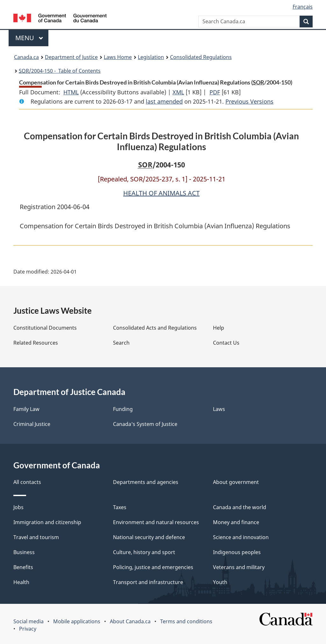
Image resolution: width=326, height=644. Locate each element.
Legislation (151, 57)
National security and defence (149, 537)
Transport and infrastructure (148, 582)
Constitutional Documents (45, 328)
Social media (28, 621)
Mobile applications (77, 621)
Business (24, 552)
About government (236, 482)
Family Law (26, 409)
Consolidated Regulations (201, 57)
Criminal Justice (32, 424)
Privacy (28, 629)
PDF (215, 92)
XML (178, 92)
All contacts (27, 482)
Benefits (23, 567)
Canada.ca (26, 57)
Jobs (18, 507)
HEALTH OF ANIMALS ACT (161, 193)
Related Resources (36, 343)
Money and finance (236, 522)
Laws (219, 409)
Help (219, 328)
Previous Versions (249, 101)
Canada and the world (240, 507)
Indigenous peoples (237, 552)
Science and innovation (241, 537)
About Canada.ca (130, 621)
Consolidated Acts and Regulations (155, 328)
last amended (164, 101)
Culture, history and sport (144, 552)
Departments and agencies (146, 482)
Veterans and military (239, 567)
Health (21, 582)
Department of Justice (71, 57)
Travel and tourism (36, 537)
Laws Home (118, 57)
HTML (71, 92)
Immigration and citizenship (47, 522)
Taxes (120, 507)
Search (121, 343)
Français (303, 7)
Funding (123, 409)
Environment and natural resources (156, 522)
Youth (220, 582)
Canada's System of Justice (145, 424)
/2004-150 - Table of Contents (60, 71)
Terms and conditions (186, 621)
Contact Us (226, 343)
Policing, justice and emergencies (153, 567)
